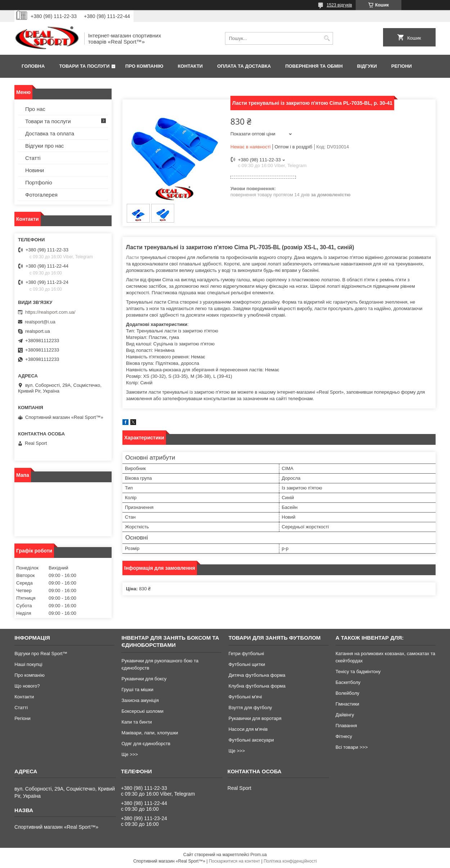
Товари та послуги (84, 66)
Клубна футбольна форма (257, 686)
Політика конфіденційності (290, 861)
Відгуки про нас (44, 146)
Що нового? (27, 686)
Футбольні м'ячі (245, 697)
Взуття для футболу (250, 708)
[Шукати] (327, 38)
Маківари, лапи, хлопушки (150, 733)
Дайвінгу (345, 715)
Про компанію (144, 66)
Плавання (346, 726)
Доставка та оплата (50, 133)
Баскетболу (348, 682)
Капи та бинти (136, 722)
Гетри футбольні (246, 654)
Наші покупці (28, 664)
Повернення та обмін (314, 66)
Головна (33, 66)
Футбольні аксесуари (251, 740)
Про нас (35, 109)
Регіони (402, 66)
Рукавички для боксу (144, 679)
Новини (35, 170)
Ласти (132, 257)
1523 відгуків (339, 5)
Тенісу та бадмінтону (358, 672)
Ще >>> (130, 754)
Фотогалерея (41, 195)
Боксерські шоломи (142, 711)
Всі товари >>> (352, 747)
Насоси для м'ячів (248, 729)
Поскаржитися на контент (234, 861)
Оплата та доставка (244, 66)
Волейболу (347, 693)
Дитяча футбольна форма (257, 675)
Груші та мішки (137, 690)
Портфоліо (39, 182)
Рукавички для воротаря (255, 718)
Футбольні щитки (247, 664)
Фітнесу (344, 736)
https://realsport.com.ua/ (50, 312)
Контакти (190, 66)
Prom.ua (259, 855)
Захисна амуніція (140, 700)
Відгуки (367, 66)
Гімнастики (347, 704)
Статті (33, 158)
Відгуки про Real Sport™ (41, 654)
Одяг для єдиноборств (146, 744)
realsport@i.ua (40, 322)
